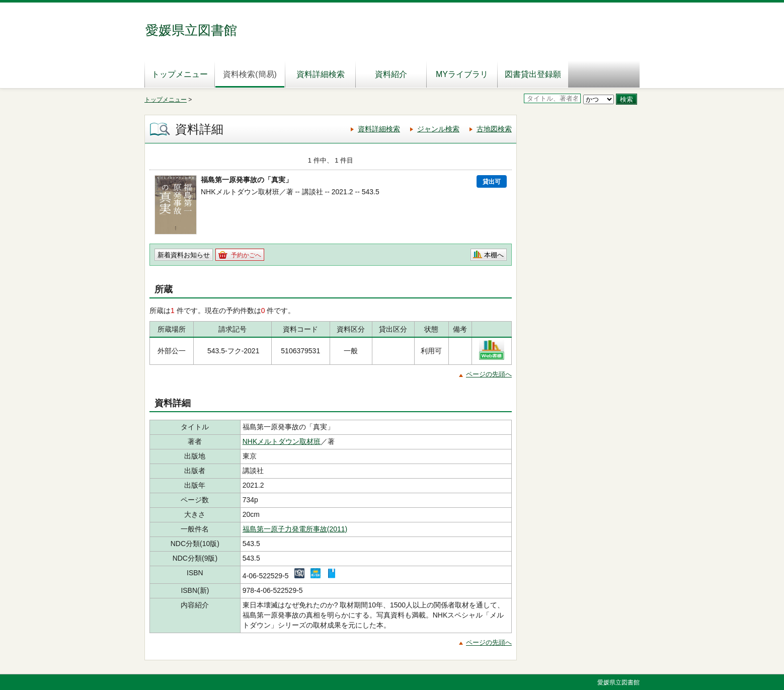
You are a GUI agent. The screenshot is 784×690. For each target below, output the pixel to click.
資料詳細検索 (321, 74)
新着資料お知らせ (184, 255)
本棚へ (494, 255)
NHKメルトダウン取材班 (282, 441)
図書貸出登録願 (533, 74)
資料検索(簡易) (250, 74)
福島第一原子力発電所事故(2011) (295, 529)
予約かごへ (246, 255)
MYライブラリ (462, 74)
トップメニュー (180, 74)
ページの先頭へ (489, 374)
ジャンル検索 (438, 129)
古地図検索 (494, 129)
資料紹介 (391, 74)
